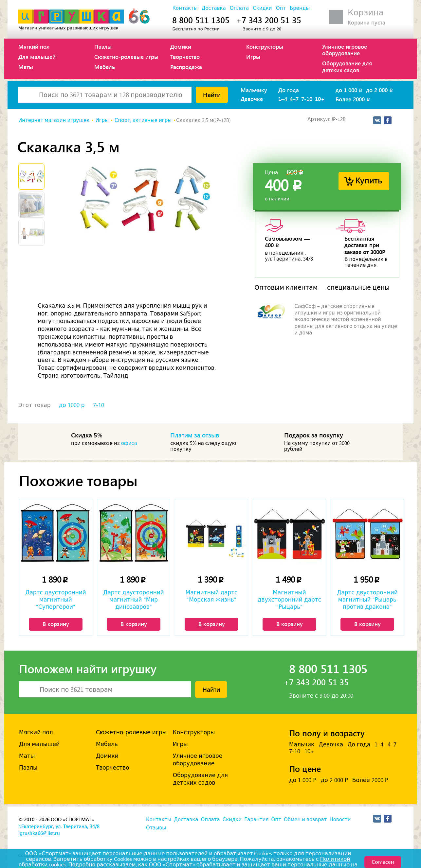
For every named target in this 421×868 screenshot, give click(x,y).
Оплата (239, 8)
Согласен (383, 862)
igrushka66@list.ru (39, 833)
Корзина (366, 13)
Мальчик (302, 744)
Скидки (262, 8)
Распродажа (186, 67)
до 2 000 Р (334, 780)
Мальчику (254, 90)
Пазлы (103, 46)
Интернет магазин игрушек (54, 120)
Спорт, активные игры (143, 120)
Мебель (105, 67)
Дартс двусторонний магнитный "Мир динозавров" (134, 600)
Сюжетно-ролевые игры (126, 57)
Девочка (331, 744)
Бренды (300, 8)
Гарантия (256, 820)
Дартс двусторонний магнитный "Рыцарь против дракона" (367, 600)
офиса (129, 443)
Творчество (185, 57)
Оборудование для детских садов (347, 66)
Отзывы (156, 828)
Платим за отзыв (195, 435)
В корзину (56, 624)
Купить (369, 180)
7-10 (307, 99)
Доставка (214, 8)
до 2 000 (380, 90)
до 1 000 (349, 90)
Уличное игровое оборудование (345, 50)
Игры (253, 57)
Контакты (185, 8)
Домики (181, 46)
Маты (26, 67)
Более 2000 (353, 99)
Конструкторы (265, 46)
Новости (340, 820)
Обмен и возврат (305, 820)
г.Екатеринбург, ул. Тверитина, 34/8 (59, 826)
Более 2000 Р (370, 780)
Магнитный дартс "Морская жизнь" (212, 596)
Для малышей (37, 57)
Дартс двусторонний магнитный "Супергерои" (56, 600)
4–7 (294, 99)
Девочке (252, 99)
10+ (320, 99)
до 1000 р (72, 405)
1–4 (283, 99)
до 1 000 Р (303, 780)
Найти (212, 94)
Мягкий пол (34, 46)
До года (289, 90)
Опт (281, 8)
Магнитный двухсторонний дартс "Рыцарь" (289, 600)
